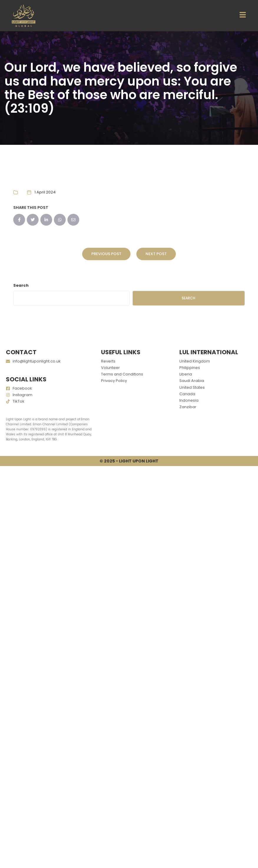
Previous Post (106, 254)
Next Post (156, 254)
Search (21, 285)
